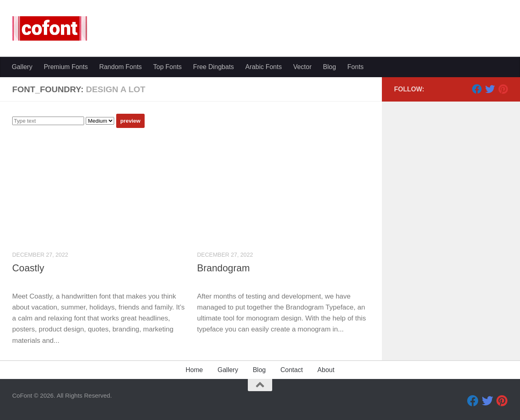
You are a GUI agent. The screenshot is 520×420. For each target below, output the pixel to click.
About (326, 370)
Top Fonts (167, 67)
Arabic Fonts (264, 67)
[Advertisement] (197, 189)
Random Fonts (120, 67)
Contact (291, 370)
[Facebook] (477, 89)
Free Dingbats (213, 67)
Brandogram (223, 268)
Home (194, 370)
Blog (329, 67)
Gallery (22, 67)
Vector (302, 67)
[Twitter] (490, 89)
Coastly (28, 268)
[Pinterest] (503, 89)
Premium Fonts (66, 67)
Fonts (355, 67)
